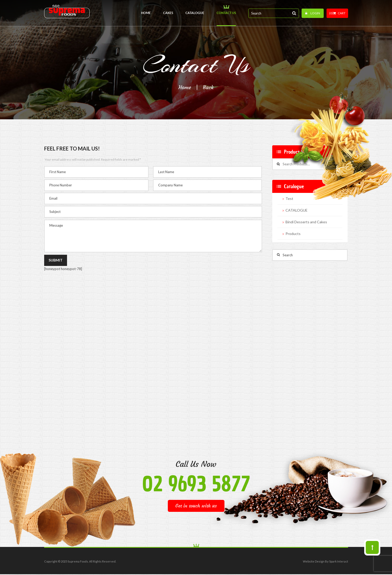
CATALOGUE (297, 210)
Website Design (314, 561)
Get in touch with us (196, 506)
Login (313, 13)
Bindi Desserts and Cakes (306, 222)
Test (289, 199)
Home (185, 87)
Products (293, 234)
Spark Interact (339, 561)
